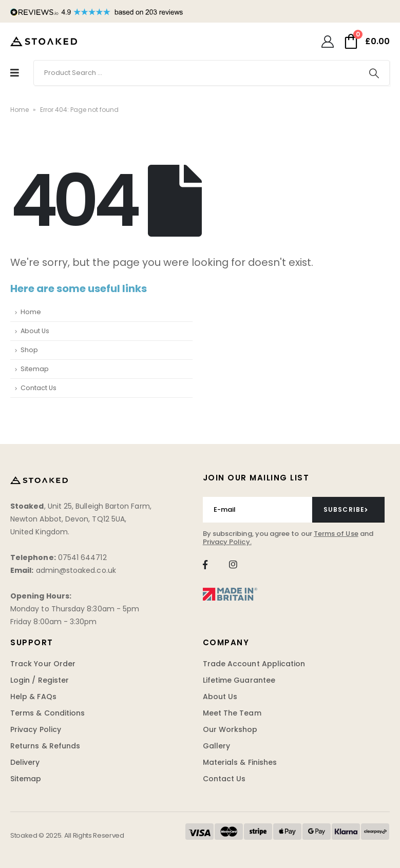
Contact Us (39, 388)
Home (20, 110)
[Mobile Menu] (15, 73)
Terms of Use (336, 534)
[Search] (374, 73)
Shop (29, 350)
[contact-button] (349, 510)
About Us (35, 331)
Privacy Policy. (227, 542)
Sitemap (35, 369)
